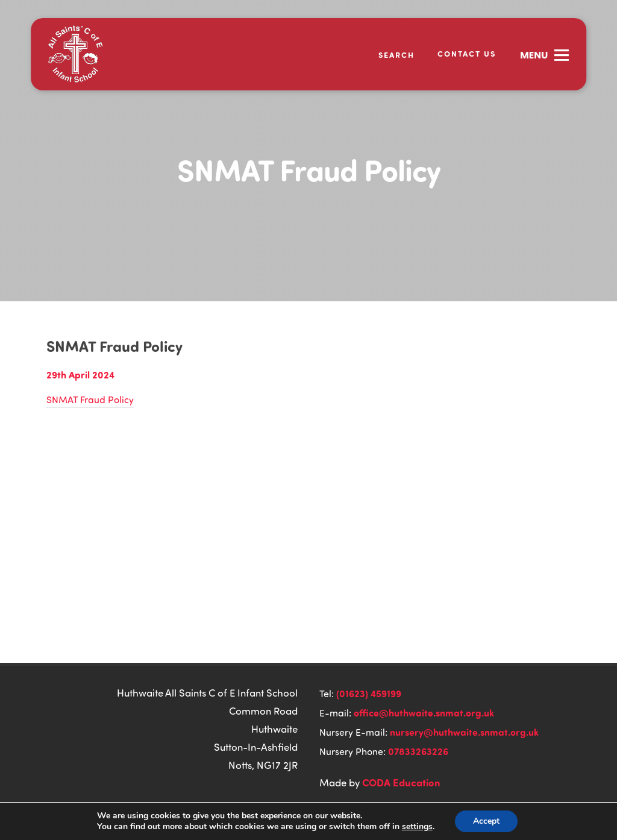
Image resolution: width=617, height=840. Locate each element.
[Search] (389, 54)
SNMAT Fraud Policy (90, 400)
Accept (486, 821)
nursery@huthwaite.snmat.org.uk (464, 732)
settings (417, 827)
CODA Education (401, 782)
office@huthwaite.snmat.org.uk (424, 713)
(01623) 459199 (369, 693)
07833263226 (418, 751)
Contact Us (467, 53)
